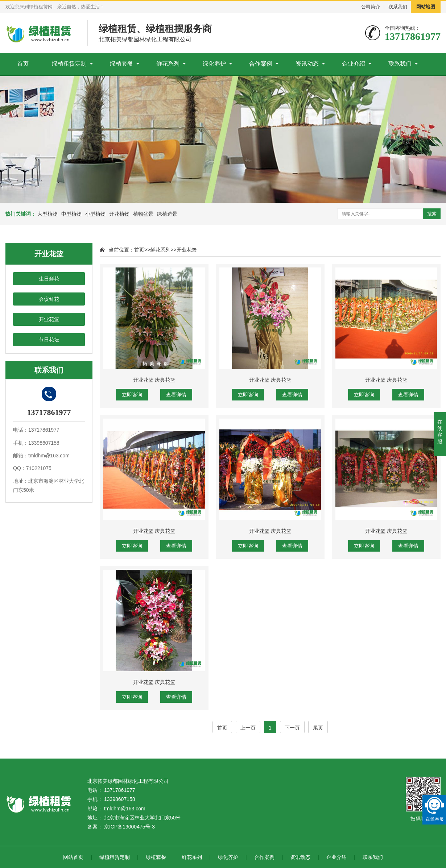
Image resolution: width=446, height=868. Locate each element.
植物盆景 (143, 214)
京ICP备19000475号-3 (129, 827)
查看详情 (176, 395)
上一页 (248, 728)
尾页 (318, 728)
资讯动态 (307, 64)
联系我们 (398, 7)
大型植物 (48, 214)
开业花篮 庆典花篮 (154, 380)
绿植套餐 (121, 64)
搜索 (432, 214)
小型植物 (95, 214)
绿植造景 (167, 214)
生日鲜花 (49, 279)
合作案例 (261, 64)
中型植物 (71, 214)
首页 (23, 64)
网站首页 (73, 857)
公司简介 (371, 7)
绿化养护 (214, 64)
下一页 (292, 728)
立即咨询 (132, 395)
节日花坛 (49, 340)
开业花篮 (49, 319)
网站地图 (426, 7)
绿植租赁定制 (69, 64)
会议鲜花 (49, 299)
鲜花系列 (168, 64)
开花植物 (119, 214)
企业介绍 (354, 64)
